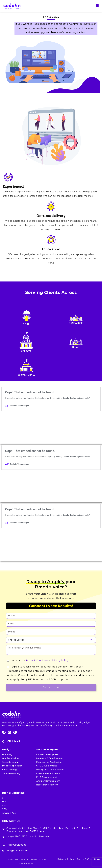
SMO (5, 805)
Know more (70, 725)
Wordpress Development (50, 770)
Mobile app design (12, 766)
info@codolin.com (17, 850)
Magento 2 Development (50, 758)
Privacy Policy (60, 660)
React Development (47, 785)
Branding (7, 754)
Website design (11, 762)
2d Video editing (11, 773)
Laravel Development (48, 754)
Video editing (9, 770)
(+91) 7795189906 (16, 845)
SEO (4, 809)
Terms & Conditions (37, 660)
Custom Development (48, 773)
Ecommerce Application (49, 762)
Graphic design (10, 758)
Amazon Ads (9, 813)
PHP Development (47, 777)
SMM (5, 798)
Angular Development (48, 781)
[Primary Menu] (97, 6)
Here (41, 831)
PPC (5, 802)
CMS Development (47, 766)
